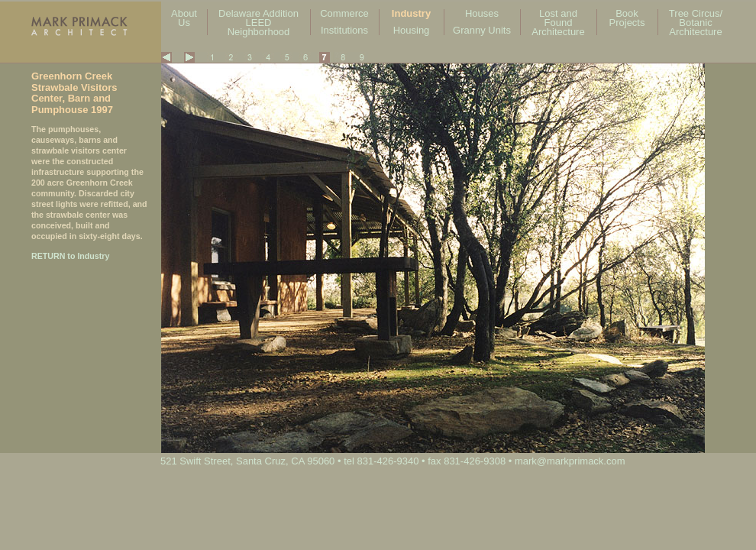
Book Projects (627, 18)
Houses (482, 13)
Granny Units (482, 30)
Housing (412, 30)
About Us (184, 18)
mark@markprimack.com (570, 461)
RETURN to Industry (70, 256)
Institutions (344, 30)
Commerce (344, 13)
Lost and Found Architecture (558, 23)
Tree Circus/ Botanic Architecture (696, 23)
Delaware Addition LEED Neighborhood (258, 23)
